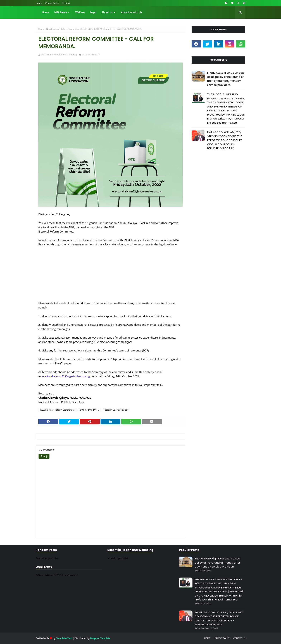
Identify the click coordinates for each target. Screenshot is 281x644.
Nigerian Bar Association (116, 410)
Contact (66, 3)
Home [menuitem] (45, 12)
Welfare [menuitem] (80, 12)
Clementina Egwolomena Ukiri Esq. (59, 54)
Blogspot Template (100, 638)
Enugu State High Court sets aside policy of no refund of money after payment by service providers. (226, 79)
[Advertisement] (110, 276)
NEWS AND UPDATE (89, 410)
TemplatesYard (64, 638)
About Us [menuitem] (107, 12)
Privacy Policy (52, 3)
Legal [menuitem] (93, 12)
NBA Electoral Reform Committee (63, 29)
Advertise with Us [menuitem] (131, 12)
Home (39, 3)
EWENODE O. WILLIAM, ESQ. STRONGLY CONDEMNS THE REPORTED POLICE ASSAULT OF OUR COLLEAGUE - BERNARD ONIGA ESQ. (225, 140)
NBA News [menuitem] (61, 12)
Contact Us (239, 638)
